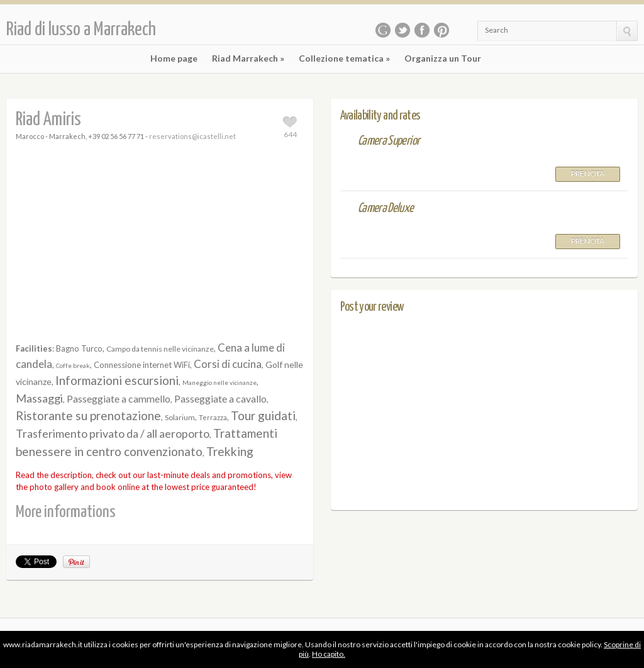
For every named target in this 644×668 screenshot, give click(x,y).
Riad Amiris (48, 120)
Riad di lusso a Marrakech (81, 30)
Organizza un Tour (443, 58)
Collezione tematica (344, 58)
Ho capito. (329, 654)
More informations (66, 512)
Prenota (588, 173)
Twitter (402, 30)
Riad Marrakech (248, 58)
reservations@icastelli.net (192, 136)
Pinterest (441, 30)
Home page (174, 58)
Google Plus (383, 30)
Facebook (422, 30)
